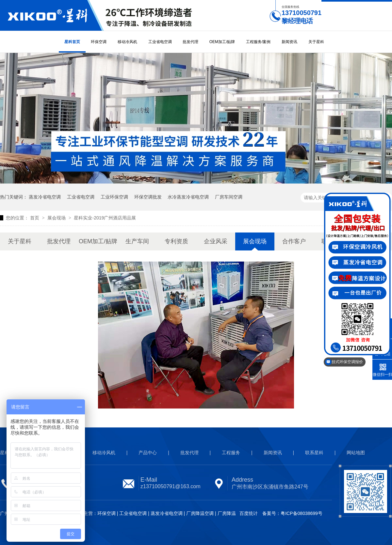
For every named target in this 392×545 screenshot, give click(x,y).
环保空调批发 (148, 197)
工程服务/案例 (258, 42)
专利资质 (176, 241)
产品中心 (148, 453)
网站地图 (356, 453)
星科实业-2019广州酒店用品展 (105, 218)
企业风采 (216, 241)
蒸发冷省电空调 (45, 197)
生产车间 (137, 241)
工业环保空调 (114, 197)
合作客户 (294, 241)
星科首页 (72, 42)
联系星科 (314, 453)
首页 (35, 218)
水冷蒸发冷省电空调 (188, 197)
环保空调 (99, 42)
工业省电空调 (160, 42)
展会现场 (57, 218)
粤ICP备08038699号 (302, 513)
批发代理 (190, 42)
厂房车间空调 (229, 197)
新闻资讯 (289, 42)
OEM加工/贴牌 (222, 42)
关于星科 (316, 42)
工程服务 (231, 453)
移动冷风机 (127, 42)
